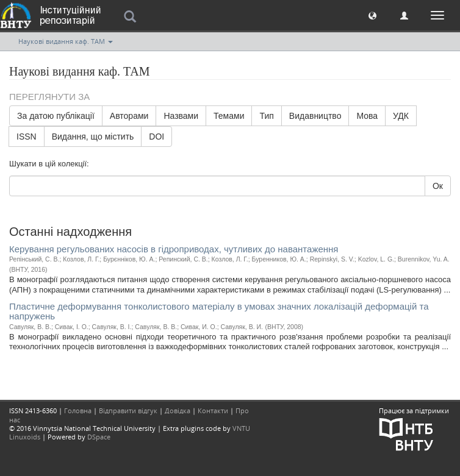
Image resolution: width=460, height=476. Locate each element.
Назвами (181, 116)
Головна (78, 410)
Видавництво (315, 116)
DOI (156, 137)
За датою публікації (56, 116)
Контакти (213, 410)
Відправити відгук (128, 410)
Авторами (129, 116)
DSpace (99, 437)
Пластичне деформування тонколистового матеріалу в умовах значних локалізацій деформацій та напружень (219, 311)
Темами (229, 116)
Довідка (178, 410)
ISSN (27, 137)
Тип (266, 116)
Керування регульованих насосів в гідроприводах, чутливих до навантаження (174, 249)
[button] (372, 15)
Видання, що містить (93, 137)
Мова (367, 116)
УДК (401, 116)
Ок (438, 186)
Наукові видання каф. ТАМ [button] (66, 41)
